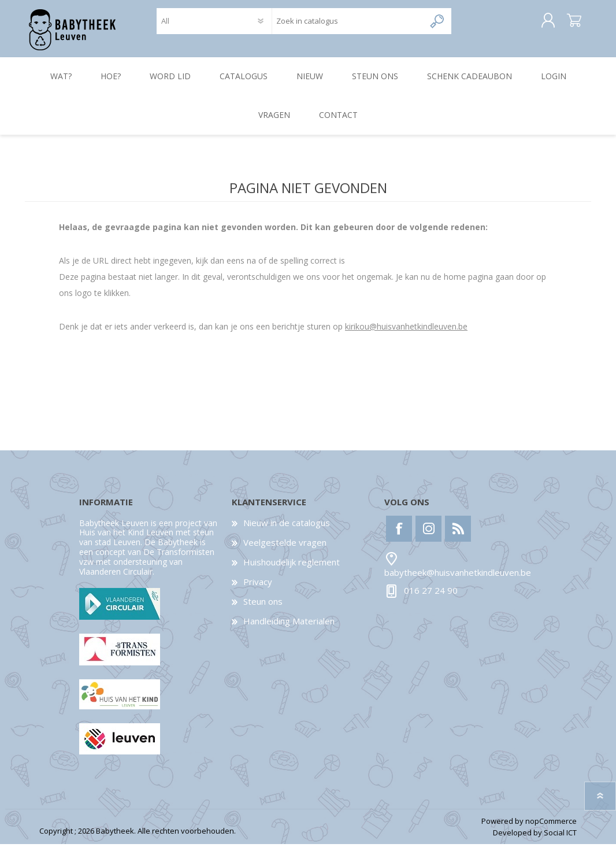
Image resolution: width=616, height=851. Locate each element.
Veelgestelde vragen (285, 549)
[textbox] (348, 25)
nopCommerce (551, 828)
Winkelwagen (564, 24)
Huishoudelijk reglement (292, 569)
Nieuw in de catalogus (287, 530)
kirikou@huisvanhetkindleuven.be (406, 333)
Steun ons (263, 608)
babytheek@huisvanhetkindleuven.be (458, 580)
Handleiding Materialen (289, 628)
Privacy (258, 589)
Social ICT (560, 840)
